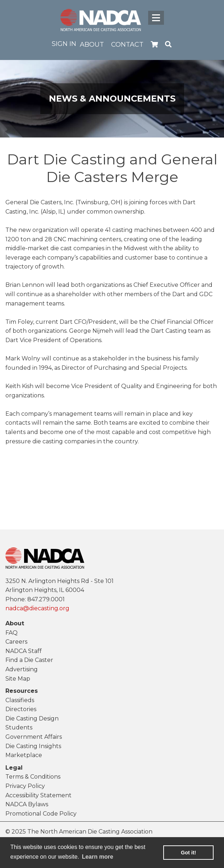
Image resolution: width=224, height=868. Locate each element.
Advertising (22, 669)
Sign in (64, 44)
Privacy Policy (25, 786)
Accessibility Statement (38, 795)
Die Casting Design (32, 718)
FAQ (12, 633)
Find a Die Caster (29, 660)
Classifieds (20, 700)
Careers (16, 642)
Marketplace (24, 755)
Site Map (18, 679)
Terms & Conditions (33, 777)
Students (19, 727)
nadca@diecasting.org (37, 608)
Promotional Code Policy (41, 814)
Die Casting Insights (33, 746)
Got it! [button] (188, 853)
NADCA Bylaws (27, 804)
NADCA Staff (24, 651)
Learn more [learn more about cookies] (98, 857)
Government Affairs (34, 737)
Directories (21, 709)
